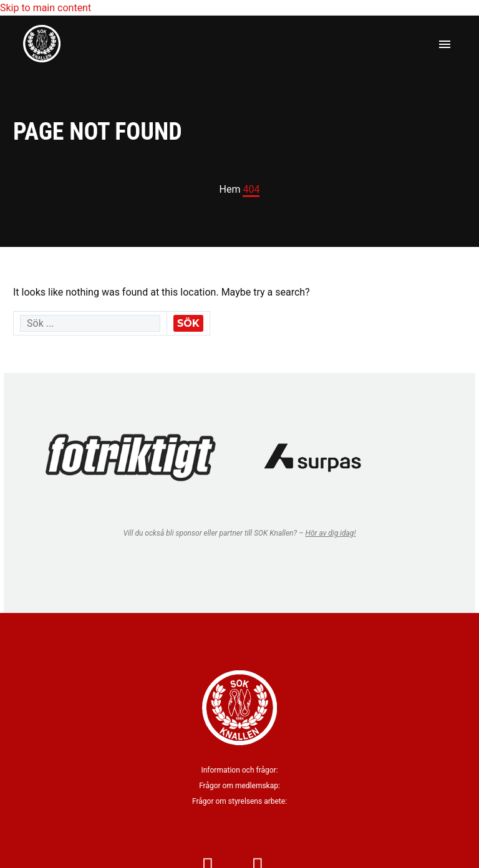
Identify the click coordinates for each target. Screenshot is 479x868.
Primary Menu (445, 44)
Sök (188, 323)
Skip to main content (46, 8)
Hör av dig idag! (331, 533)
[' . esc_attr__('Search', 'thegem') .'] (90, 323)
